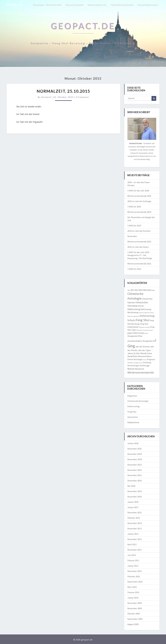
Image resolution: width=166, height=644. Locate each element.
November (132, 236)
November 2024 (135, 459)
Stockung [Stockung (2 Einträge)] (147, 362)
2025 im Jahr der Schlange (139, 201)
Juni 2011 (132, 555)
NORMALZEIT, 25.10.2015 (63, 91)
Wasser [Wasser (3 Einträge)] (131, 369)
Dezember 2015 (135, 512)
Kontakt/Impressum (147, 5)
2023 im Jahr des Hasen (138, 247)
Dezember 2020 (135, 481)
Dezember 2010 (135, 571)
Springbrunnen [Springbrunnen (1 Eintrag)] (138, 363)
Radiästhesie (133, 422)
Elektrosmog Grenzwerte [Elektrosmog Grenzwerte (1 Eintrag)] (146, 313)
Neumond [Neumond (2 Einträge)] (142, 356)
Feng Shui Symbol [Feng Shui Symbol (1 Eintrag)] (144, 327)
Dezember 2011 (135, 550)
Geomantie (133, 417)
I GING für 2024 (134, 226)
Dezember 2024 (135, 454)
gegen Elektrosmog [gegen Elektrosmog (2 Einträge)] (136, 333)
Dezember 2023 (135, 465)
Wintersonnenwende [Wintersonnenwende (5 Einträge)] (141, 372)
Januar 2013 (133, 534)
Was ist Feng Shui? (74, 5)
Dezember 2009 (135, 603)
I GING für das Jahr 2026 (138, 191)
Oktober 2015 (134, 518)
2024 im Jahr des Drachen (139, 231)
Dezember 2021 (135, 475)
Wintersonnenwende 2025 (139, 196)
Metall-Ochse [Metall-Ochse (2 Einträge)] (147, 353)
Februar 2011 (133, 560)
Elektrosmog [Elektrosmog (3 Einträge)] (134, 309)
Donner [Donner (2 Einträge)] (141, 306)
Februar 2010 (133, 592)
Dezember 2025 (135, 449)
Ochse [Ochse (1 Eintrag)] (145, 360)
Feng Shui (132, 412)
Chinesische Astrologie (138, 401)
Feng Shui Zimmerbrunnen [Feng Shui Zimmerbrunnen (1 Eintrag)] (145, 330)
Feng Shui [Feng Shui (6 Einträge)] (143, 320)
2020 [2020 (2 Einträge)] (145, 290)
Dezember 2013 (135, 528)
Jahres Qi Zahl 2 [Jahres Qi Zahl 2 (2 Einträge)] (134, 353)
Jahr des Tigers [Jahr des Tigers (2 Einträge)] (145, 350)
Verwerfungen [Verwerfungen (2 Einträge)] (134, 366)
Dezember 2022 (135, 470)
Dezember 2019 (135, 491)
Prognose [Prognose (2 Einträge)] (151, 359)
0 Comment (82, 97)
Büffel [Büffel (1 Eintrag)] (153, 290)
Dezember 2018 (135, 497)
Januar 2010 (133, 598)
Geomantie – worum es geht (47, 5)
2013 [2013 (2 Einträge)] (132, 290)
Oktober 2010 (134, 576)
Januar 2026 (133, 443)
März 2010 (132, 587)
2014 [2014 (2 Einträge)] (137, 290)
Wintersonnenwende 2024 (139, 212)
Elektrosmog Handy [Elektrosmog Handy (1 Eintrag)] (133, 316)
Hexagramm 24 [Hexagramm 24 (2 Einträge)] (149, 341)
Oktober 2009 (134, 614)
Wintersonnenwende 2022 (139, 264)
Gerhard (46, 97)
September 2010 (135, 582)
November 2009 (135, 608)
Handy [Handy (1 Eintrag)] (146, 333)
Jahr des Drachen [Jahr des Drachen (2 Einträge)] (143, 347)
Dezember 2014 (135, 523)
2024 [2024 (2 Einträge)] (149, 290)
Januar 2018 (133, 502)
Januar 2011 (133, 566)
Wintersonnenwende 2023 (139, 242)
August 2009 (133, 624)
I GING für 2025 (134, 207)
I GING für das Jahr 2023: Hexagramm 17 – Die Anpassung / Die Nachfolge (140, 255)
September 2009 (135, 619)
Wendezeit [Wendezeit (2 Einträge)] (140, 369)
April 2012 (132, 544)
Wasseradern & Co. (97, 5)
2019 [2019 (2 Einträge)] (141, 290)
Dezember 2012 (135, 539)
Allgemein (132, 396)
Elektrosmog (134, 406)
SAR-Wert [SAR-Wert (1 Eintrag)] (130, 363)
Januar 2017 (133, 507)
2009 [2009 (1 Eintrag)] (129, 290)
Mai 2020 (131, 486)
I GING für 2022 (134, 269)
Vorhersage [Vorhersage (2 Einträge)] (145, 366)
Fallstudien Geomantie (122, 5)
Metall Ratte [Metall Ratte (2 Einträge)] (133, 356)
